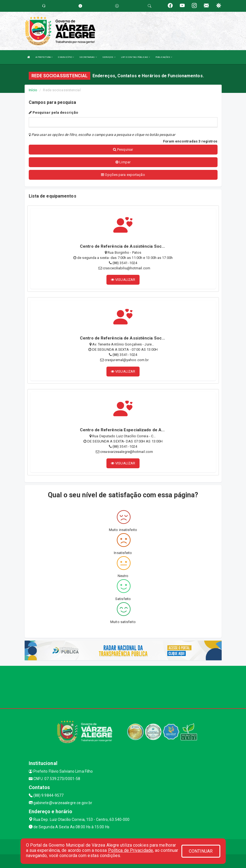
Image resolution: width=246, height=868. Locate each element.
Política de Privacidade (131, 850)
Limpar (123, 162)
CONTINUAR (201, 851)
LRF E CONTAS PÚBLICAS (135, 57)
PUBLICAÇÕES (164, 57)
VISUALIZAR (123, 280)
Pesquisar (123, 149)
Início (33, 90)
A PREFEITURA (44, 57)
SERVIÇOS (109, 57)
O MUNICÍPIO (66, 57)
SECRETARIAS (88, 57)
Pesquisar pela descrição (53, 112)
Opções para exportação (123, 175)
